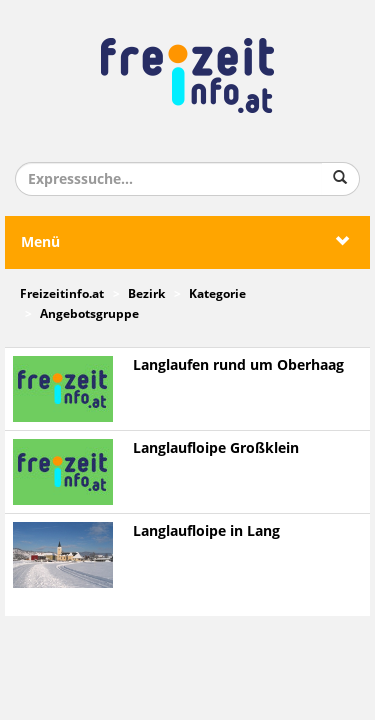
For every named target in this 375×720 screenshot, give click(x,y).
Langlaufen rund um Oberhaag (238, 365)
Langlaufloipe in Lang (206, 531)
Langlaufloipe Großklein (216, 448)
